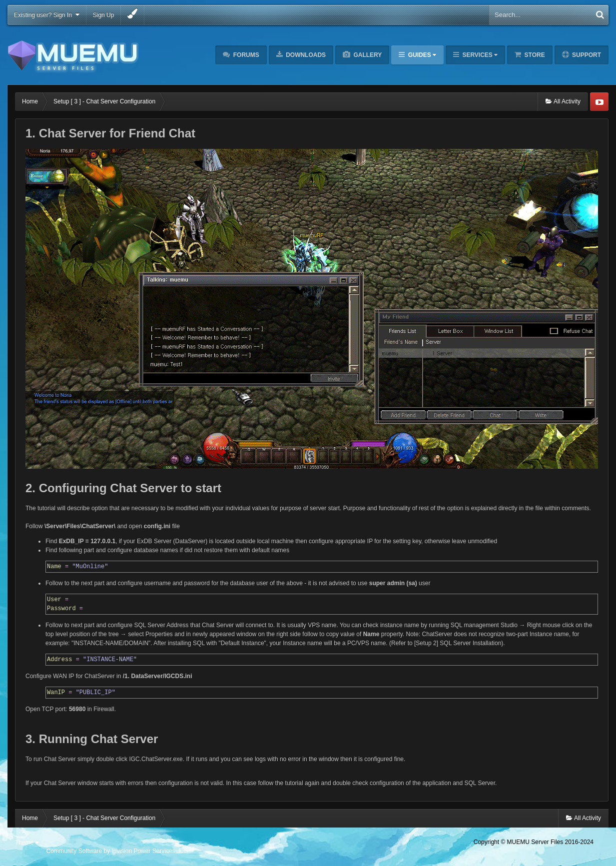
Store (534, 55)
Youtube (599, 102)
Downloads (305, 55)
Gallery (367, 55)
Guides (421, 55)
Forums (245, 55)
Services (479, 55)
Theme (27, 843)
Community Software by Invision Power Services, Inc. (117, 851)
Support (586, 55)
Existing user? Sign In (47, 15)
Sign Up (104, 15)
